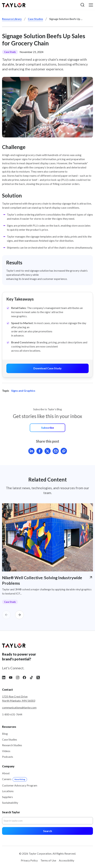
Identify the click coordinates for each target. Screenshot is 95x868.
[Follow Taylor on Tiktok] (31, 677)
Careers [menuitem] (15, 779)
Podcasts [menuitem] (8, 757)
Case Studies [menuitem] (10, 739)
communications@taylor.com (19, 707)
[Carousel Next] (19, 615)
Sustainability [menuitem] (10, 803)
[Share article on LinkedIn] (31, 451)
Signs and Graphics (23, 391)
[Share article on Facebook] (39, 451)
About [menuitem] (6, 773)
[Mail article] (56, 451)
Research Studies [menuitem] (12, 745)
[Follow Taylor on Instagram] (18, 677)
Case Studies (35, 19)
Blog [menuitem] (5, 734)
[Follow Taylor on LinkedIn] (4, 677)
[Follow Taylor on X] (38, 677)
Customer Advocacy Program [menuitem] (20, 785)
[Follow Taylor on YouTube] (11, 677)
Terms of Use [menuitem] (48, 860)
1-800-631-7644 (12, 714)
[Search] (47, 821)
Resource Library (12, 19)
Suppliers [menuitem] (7, 797)
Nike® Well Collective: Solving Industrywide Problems (42, 580)
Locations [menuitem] (8, 791)
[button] (82, 5)
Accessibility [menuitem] (67, 860)
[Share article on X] (48, 451)
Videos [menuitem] (6, 751)
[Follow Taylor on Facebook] (24, 677)
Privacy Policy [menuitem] (29, 860)
